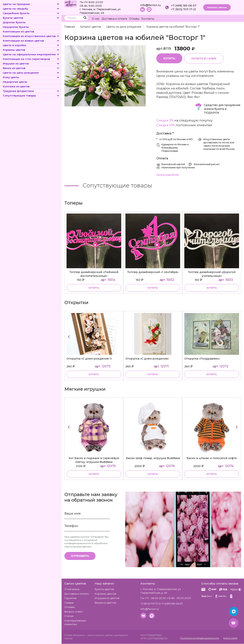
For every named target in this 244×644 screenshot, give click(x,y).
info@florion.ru (150, 5)
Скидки (69, 603)
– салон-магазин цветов (99, 635)
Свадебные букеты (31, 13)
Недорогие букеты (16, 27)
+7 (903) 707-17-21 (183, 9)
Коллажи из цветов (16, 86)
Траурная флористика (31, 91)
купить (94, 288)
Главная (70, 27)
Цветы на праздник (31, 4)
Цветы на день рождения (31, 73)
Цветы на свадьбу (31, 9)
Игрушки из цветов (31, 63)
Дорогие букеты (14, 22)
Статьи (69, 616)
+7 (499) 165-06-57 (184, 6)
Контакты (148, 19)
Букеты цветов (31, 18)
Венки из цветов (31, 68)
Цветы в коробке (31, 45)
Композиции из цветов (18, 31)
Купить (169, 58)
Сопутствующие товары (31, 96)
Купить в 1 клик (204, 59)
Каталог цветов (91, 27)
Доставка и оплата (114, 19)
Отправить (80, 556)
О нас (96, 19)
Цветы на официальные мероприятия (31, 54)
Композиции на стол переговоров (31, 59)
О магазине (72, 589)
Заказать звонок (217, 7)
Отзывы (134, 19)
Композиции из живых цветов (31, 41)
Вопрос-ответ (74, 612)
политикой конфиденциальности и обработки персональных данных (86, 543)
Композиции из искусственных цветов (31, 36)
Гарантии (70, 598)
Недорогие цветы (15, 82)
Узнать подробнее (168, 175)
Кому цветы (31, 77)
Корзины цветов (31, 50)
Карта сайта (230, 638)
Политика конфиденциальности (200, 638)
